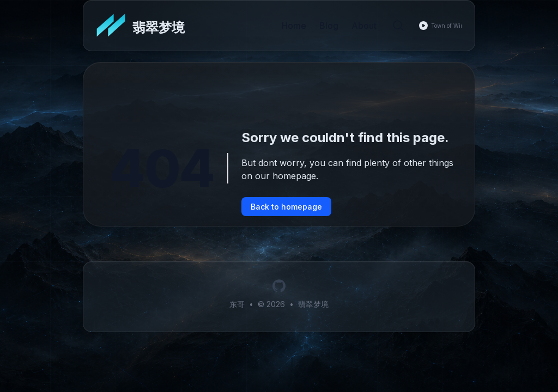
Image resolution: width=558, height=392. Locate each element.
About (364, 26)
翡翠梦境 (313, 304)
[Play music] (423, 26)
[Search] (398, 26)
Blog (329, 26)
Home (294, 26)
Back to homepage (286, 207)
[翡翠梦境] (141, 26)
